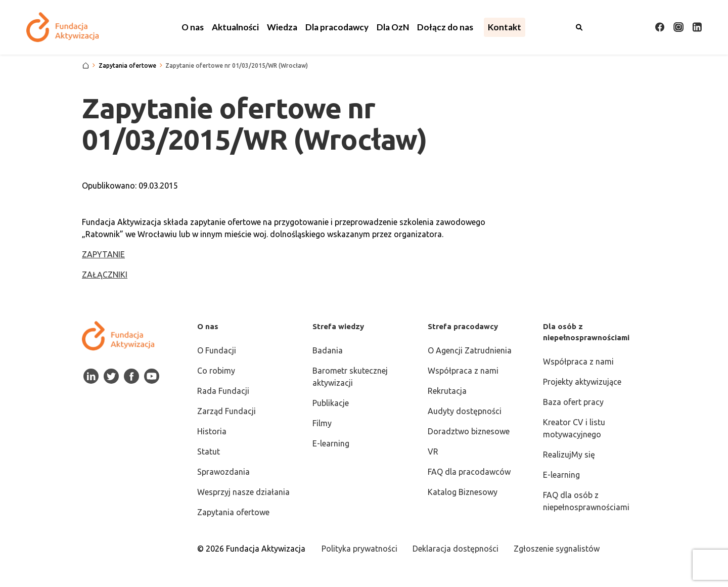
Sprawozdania (223, 472)
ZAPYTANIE (103, 254)
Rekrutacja (447, 391)
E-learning (331, 443)
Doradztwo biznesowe (469, 431)
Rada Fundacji (223, 391)
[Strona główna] (86, 66)
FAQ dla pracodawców (469, 472)
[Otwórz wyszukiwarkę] (579, 27)
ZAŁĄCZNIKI (105, 275)
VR (433, 451)
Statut (209, 451)
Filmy (322, 423)
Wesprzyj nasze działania (243, 492)
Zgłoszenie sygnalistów (557, 549)
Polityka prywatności (359, 549)
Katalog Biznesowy (463, 492)
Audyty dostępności (465, 411)
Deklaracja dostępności (456, 549)
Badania (328, 350)
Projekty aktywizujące (582, 382)
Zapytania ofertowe (233, 512)
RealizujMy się (569, 455)
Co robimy (216, 371)
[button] (193, 27)
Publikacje (331, 403)
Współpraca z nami (463, 371)
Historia (212, 431)
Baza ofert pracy (573, 402)
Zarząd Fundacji (226, 411)
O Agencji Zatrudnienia (470, 350)
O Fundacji (217, 350)
